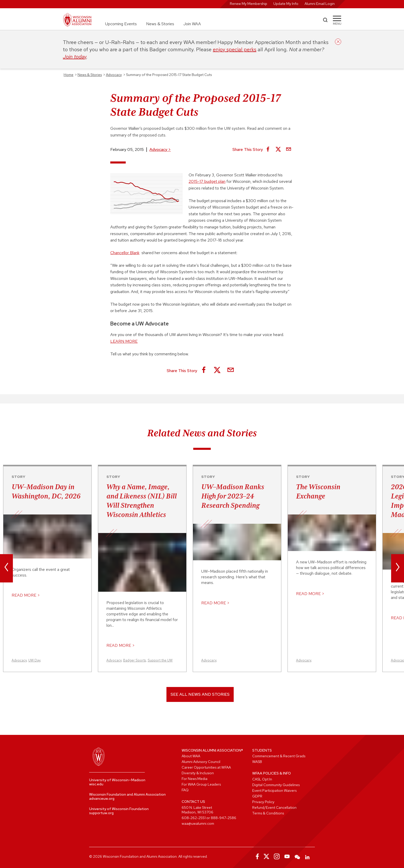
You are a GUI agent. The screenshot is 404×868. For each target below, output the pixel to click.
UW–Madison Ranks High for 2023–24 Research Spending (233, 496)
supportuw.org (101, 813)
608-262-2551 (194, 818)
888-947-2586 (224, 818)
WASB (257, 762)
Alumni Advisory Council (201, 762)
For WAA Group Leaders (201, 784)
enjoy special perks (235, 49)
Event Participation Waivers (274, 790)
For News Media (195, 779)
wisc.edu (96, 784)
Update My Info (286, 4)
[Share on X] (278, 150)
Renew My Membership (249, 4)
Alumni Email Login (320, 4)
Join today (75, 57)
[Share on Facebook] (268, 150)
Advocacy (160, 149)
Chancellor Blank (125, 253)
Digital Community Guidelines (276, 785)
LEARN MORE (124, 341)
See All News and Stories (200, 694)
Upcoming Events (121, 24)
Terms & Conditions (268, 813)
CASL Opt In (262, 779)
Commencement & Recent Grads (279, 756)
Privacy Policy (263, 802)
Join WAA (192, 24)
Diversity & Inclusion (198, 773)
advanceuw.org (102, 798)
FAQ (185, 790)
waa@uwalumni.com (198, 823)
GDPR (257, 796)
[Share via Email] (289, 150)
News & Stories (160, 24)
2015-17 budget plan (207, 181)
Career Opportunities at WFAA (206, 767)
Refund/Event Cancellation (274, 807)
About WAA (191, 756)
